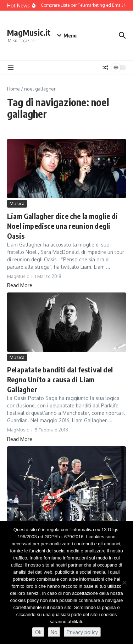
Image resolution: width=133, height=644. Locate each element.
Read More (20, 285)
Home (13, 89)
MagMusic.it (29, 32)
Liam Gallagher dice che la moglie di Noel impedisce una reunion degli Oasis (62, 226)
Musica (17, 203)
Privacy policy (82, 632)
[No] (124, 582)
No (54, 632)
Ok (38, 632)
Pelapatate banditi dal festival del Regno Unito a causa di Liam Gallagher (60, 379)
